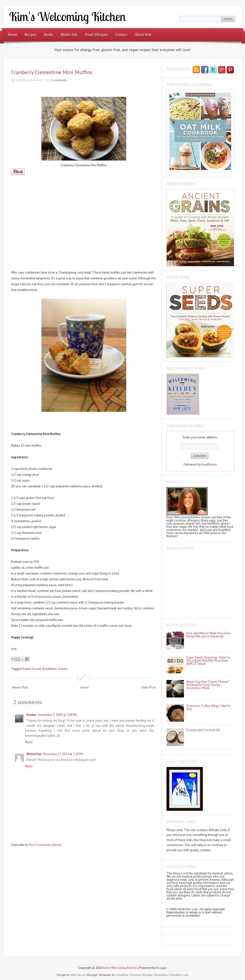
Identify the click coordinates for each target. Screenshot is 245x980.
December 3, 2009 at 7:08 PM (57, 715)
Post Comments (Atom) (45, 845)
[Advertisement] (84, 224)
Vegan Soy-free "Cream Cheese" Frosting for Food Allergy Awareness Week (208, 685)
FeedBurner (209, 464)
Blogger (162, 968)
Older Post (148, 687)
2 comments (59, 80)
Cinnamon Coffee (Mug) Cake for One (209, 707)
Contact (121, 34)
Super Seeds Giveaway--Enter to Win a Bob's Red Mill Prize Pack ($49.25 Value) (208, 661)
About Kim (143, 34)
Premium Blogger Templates (149, 975)
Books (48, 34)
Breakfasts (50, 669)
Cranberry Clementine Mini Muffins (52, 72)
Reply (29, 742)
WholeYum (34, 754)
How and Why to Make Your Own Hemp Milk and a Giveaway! (208, 635)
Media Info (69, 34)
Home (13, 34)
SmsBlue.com (179, 975)
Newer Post (20, 687)
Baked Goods (32, 669)
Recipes (31, 34)
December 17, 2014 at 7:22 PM (63, 754)
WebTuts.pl (78, 975)
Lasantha (122, 975)
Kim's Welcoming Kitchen (120, 968)
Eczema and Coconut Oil (203, 730)
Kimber (32, 715)
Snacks (63, 669)
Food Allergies (96, 34)
